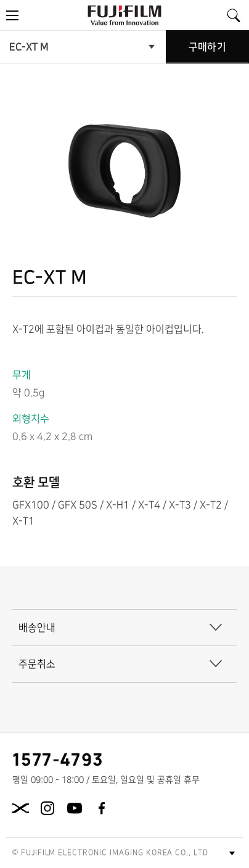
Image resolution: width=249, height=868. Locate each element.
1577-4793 (58, 759)
